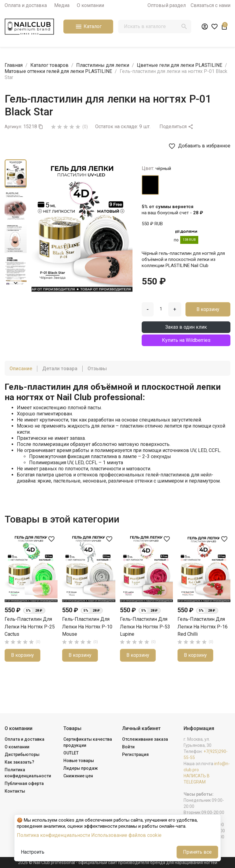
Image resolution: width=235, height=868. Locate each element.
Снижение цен (78, 776)
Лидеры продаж (81, 768)
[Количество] (161, 309)
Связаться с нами (211, 5)
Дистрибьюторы (22, 754)
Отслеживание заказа (145, 739)
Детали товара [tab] (60, 369)
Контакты (15, 791)
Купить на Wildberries (186, 340)
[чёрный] (150, 185)
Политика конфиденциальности (53, 835)
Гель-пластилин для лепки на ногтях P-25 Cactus (30, 627)
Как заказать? (19, 762)
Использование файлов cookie (126, 835)
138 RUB (189, 240)
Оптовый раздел (167, 5)
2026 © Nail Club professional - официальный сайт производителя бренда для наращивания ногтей (118, 863)
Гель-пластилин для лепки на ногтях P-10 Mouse (87, 627)
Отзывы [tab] (97, 369)
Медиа (62, 5)
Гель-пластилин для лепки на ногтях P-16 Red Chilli (203, 627)
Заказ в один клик (186, 327)
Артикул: (13, 127)
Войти (128, 747)
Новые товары (79, 761)
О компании (90, 5)
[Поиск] (155, 27)
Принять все (197, 852)
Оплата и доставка (26, 5)
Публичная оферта (24, 783)
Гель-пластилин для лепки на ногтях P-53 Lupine (145, 627)
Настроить (33, 852)
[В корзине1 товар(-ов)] (224, 27)
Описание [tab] (21, 369)
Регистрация (135, 754)
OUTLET (71, 753)
